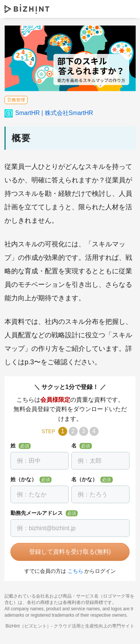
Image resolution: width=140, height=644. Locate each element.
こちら (75, 571)
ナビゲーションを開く (128, 9)
